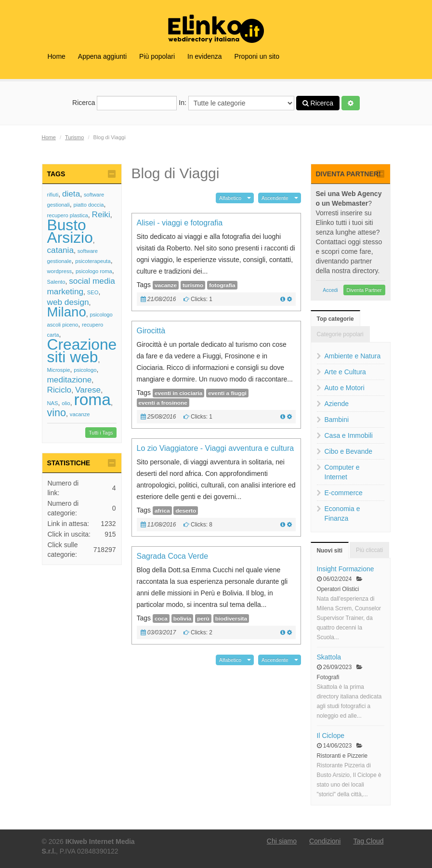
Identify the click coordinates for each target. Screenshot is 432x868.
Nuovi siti (330, 551)
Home (57, 56)
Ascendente (275, 198)
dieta (71, 194)
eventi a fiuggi (227, 393)
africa (162, 511)
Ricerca (124, 103)
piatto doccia (89, 205)
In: (236, 103)
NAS (53, 403)
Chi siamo (282, 841)
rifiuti (53, 195)
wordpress (60, 271)
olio (66, 403)
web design (68, 302)
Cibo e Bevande (349, 451)
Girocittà (151, 331)
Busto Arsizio (70, 231)
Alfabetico (230, 198)
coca (161, 618)
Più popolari (157, 56)
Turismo (74, 137)
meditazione (70, 380)
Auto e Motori (345, 388)
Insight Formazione (346, 569)
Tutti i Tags (101, 433)
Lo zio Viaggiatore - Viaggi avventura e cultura (216, 448)
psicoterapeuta (93, 261)
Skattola (329, 657)
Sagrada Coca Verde (173, 556)
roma (93, 400)
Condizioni (325, 841)
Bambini (337, 420)
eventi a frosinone (163, 403)
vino (57, 413)
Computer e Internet (342, 472)
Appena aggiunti (102, 56)
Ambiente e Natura (353, 356)
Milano (67, 312)
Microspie (59, 370)
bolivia (182, 618)
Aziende (337, 404)
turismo (193, 285)
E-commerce (344, 493)
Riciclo (59, 390)
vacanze (80, 414)
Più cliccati (369, 550)
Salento (56, 282)
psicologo (85, 370)
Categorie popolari (340, 334)
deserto (186, 511)
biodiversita (231, 618)
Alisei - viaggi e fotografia (180, 223)
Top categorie (335, 319)
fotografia (222, 285)
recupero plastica (68, 215)
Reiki (101, 214)
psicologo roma (94, 271)
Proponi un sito (257, 56)
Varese (88, 390)
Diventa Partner (364, 290)
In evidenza (205, 56)
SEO (93, 292)
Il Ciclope (331, 736)
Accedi (330, 290)
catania (60, 250)
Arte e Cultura (345, 372)
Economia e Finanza (342, 513)
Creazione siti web (82, 351)
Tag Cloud (368, 841)
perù (203, 618)
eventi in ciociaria (178, 393)
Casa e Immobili (349, 435)
